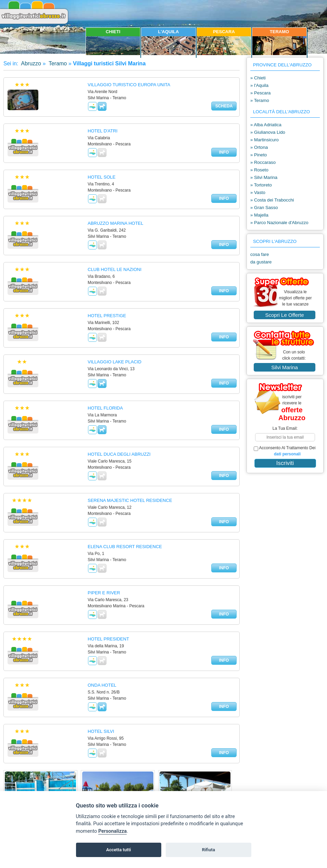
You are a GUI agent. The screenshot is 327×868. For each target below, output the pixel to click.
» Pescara (260, 93)
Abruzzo (30, 63)
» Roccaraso (263, 162)
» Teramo (260, 100)
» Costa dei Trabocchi (272, 200)
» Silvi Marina (264, 177)
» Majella (259, 215)
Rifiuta (209, 850)
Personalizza (112, 831)
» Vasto (258, 192)
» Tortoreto (261, 185)
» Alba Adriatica (266, 125)
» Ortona (259, 147)
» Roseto (259, 170)
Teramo (57, 63)
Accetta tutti (119, 850)
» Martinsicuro (265, 140)
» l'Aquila (259, 85)
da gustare (261, 262)
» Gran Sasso (264, 208)
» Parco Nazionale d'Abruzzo (279, 223)
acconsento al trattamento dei (285, 451)
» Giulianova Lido (268, 132)
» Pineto (259, 155)
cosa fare (260, 254)
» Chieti (258, 78)
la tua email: (285, 428)
